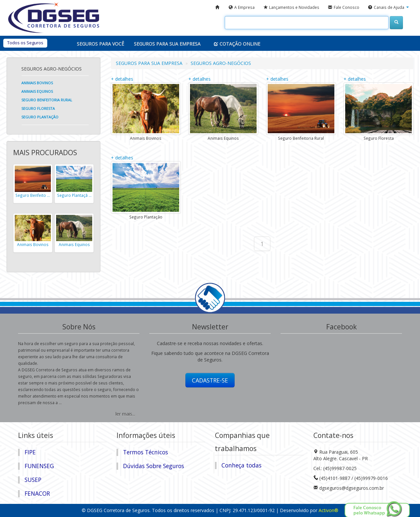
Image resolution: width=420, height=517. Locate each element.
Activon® (328, 510)
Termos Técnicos (146, 452)
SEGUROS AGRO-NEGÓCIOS (221, 63)
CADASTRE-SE (210, 380)
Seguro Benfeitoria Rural (47, 100)
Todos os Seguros (25, 43)
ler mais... (125, 414)
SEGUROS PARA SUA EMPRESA (149, 63)
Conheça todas (241, 465)
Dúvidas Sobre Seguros (154, 466)
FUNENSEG (39, 466)
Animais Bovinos (37, 83)
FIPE (30, 452)
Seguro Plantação (40, 117)
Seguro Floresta (38, 108)
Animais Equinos (37, 91)
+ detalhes (122, 79)
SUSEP (33, 480)
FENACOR (37, 493)
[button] (388, 8)
